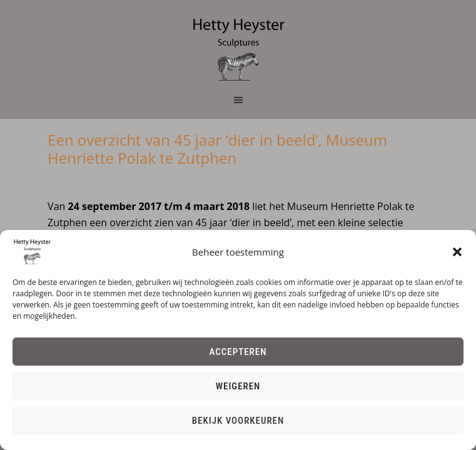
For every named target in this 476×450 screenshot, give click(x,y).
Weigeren (238, 386)
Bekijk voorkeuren (238, 421)
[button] (457, 252)
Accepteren (238, 352)
